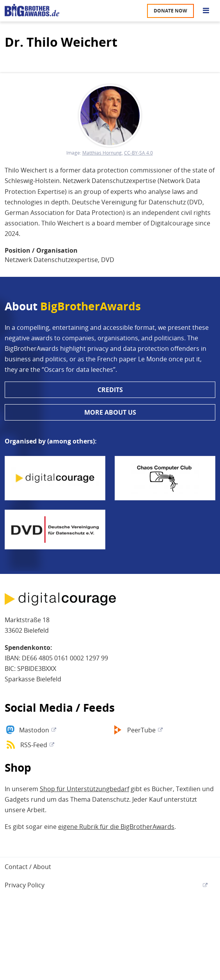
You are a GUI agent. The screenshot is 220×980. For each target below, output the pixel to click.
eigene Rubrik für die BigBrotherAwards (116, 827)
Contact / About (28, 867)
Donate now (170, 11)
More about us (110, 412)
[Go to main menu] (206, 11)
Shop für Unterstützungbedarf (84, 789)
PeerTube (141, 730)
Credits (110, 390)
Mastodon (34, 730)
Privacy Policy (25, 885)
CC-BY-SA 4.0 (138, 153)
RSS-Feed (34, 745)
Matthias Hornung (102, 153)
